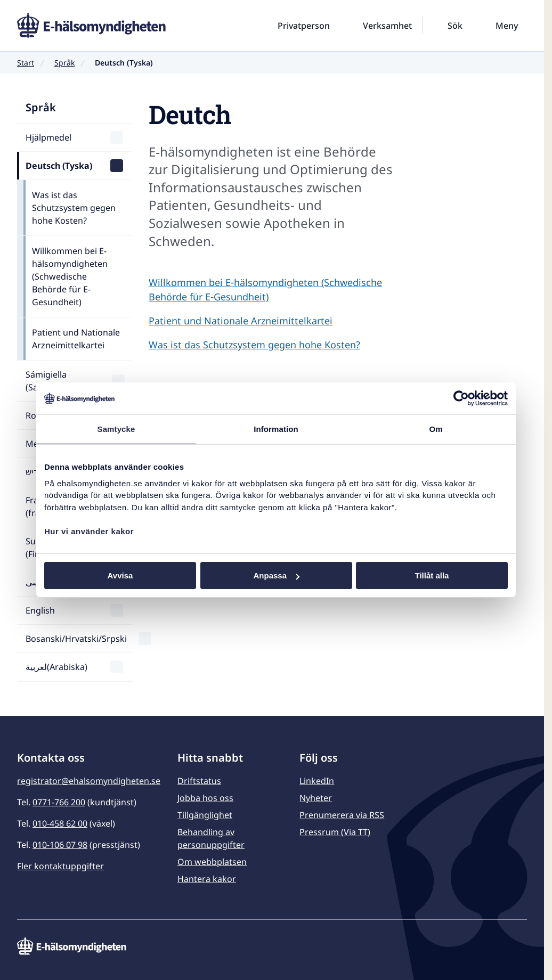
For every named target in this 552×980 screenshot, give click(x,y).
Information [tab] (276, 429)
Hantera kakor (207, 879)
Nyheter (316, 798)
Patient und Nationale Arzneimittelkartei (76, 339)
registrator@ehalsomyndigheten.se (89, 781)
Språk (64, 63)
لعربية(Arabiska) (56, 667)
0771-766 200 (59, 802)
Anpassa (276, 575)
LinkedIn (317, 781)
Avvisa (120, 575)
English (40, 610)
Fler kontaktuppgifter (60, 866)
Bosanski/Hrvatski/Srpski (76, 639)
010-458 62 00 (60, 823)
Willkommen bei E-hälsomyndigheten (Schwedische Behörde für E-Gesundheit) (70, 276)
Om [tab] (436, 429)
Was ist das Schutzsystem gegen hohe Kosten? (74, 208)
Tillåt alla (432, 575)
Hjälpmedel (48, 137)
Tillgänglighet (205, 815)
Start (26, 63)
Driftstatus (199, 781)
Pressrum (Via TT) (335, 832)
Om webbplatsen (212, 862)
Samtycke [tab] (116, 429)
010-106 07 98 (60, 845)
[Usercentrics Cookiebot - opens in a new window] (461, 398)
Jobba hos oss (205, 798)
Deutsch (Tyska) (59, 166)
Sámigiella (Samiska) (46, 381)
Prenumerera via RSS (342, 815)
